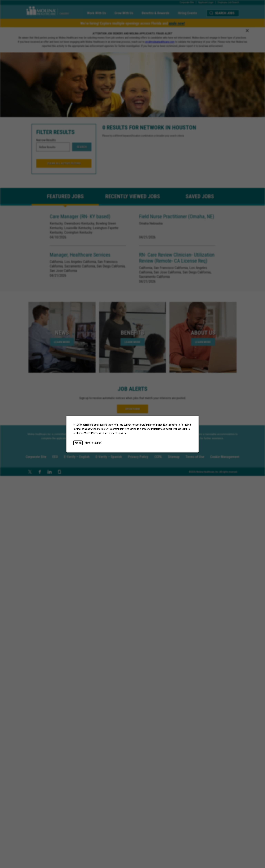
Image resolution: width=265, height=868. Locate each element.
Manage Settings (93, 443)
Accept (78, 443)
